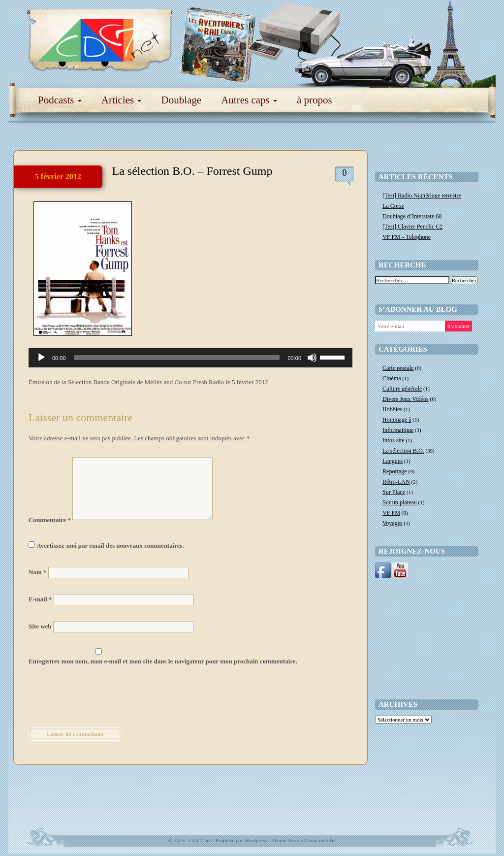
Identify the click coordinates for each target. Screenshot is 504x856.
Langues (393, 461)
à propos (315, 100)
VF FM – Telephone (407, 237)
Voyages (393, 523)
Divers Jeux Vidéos (406, 399)
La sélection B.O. (403, 451)
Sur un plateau (400, 502)
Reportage (395, 471)
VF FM (391, 513)
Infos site (394, 440)
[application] (190, 358)
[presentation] (96, 698)
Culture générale (402, 389)
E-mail (40, 599)
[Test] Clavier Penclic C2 (412, 227)
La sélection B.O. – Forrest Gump (192, 171)
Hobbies (392, 409)
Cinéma (392, 378)
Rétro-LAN (396, 482)
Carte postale (398, 368)
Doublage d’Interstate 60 (412, 216)
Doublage (181, 100)
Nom (37, 572)
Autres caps (249, 100)
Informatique (398, 430)
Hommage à (397, 420)
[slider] (177, 358)
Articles (122, 100)
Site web (40, 626)
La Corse (393, 206)
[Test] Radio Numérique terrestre (422, 196)
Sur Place (394, 492)
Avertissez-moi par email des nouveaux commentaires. (110, 545)
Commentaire (50, 520)
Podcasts (60, 100)
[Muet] (312, 358)
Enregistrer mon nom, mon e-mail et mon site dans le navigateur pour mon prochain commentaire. (163, 661)
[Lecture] (41, 358)
